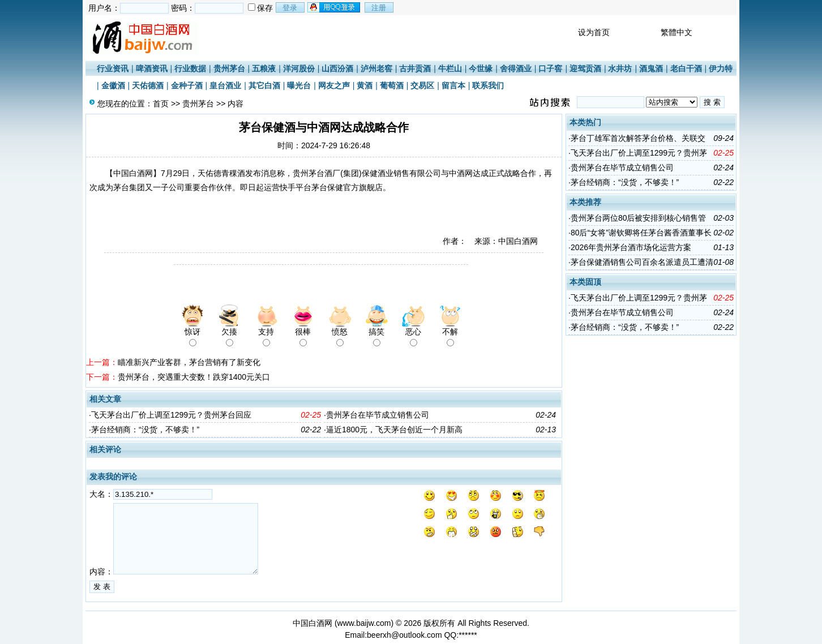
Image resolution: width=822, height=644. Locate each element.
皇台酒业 (225, 85)
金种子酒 (187, 85)
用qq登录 (335, 7)
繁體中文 (677, 32)
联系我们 (488, 85)
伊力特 (721, 68)
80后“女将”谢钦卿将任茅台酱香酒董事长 (641, 233)
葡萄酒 (392, 85)
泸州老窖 (376, 68)
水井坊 (620, 68)
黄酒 (365, 85)
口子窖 (550, 68)
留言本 (453, 85)
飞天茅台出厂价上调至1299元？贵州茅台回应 (171, 415)
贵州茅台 (229, 68)
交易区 (422, 85)
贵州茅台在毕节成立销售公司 (378, 415)
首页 (161, 104)
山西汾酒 (337, 68)
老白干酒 (686, 68)
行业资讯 (113, 68)
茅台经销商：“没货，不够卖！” (145, 430)
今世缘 (481, 68)
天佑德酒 (148, 85)
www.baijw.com (364, 623)
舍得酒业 (516, 68)
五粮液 (264, 68)
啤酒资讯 (152, 68)
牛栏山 (450, 68)
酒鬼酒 (651, 68)
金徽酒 (113, 85)
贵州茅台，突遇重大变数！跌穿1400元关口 (194, 377)
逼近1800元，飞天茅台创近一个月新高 (394, 430)
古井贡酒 (415, 68)
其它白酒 (264, 85)
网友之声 (334, 85)
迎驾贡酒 (585, 68)
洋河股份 (299, 68)
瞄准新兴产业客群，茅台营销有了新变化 (189, 362)
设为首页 (594, 32)
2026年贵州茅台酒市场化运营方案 (631, 247)
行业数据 (190, 68)
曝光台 (299, 85)
